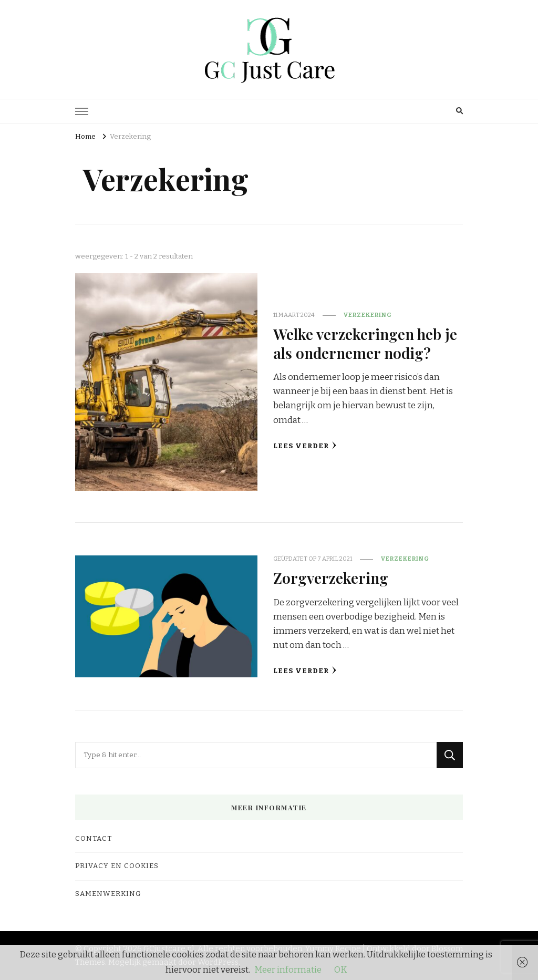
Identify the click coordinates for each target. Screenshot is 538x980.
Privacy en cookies (117, 866)
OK (340, 970)
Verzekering (368, 315)
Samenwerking (108, 894)
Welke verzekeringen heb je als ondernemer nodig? (365, 343)
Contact (94, 839)
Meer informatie (288, 970)
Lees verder (305, 446)
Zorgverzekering (331, 577)
